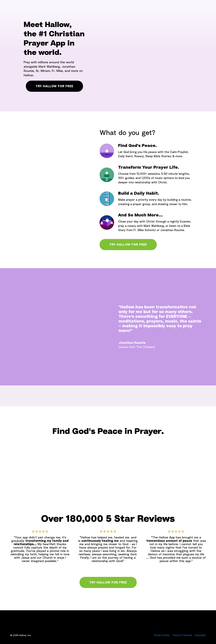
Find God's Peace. (137, 145)
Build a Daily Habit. (139, 193)
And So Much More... (140, 215)
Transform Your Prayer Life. (149, 167)
